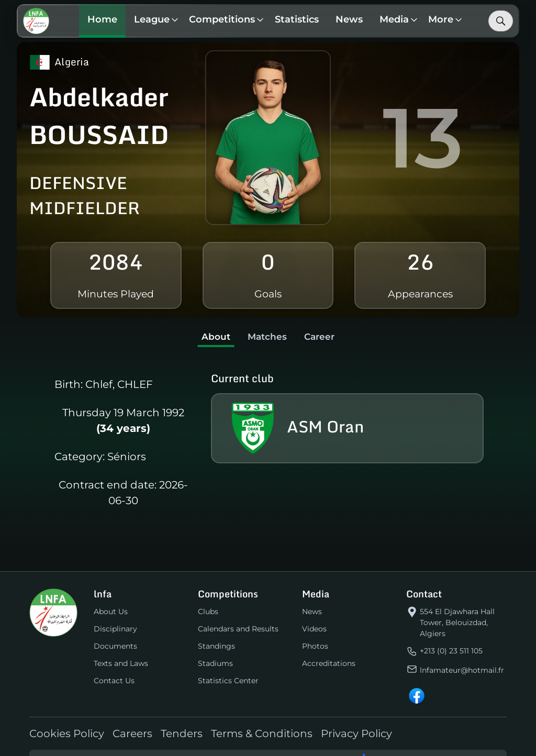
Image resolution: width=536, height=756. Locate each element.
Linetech (387, 745)
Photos (315, 631)
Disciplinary (115, 614)
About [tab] (211, 337)
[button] (154, 21)
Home (103, 19)
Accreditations (329, 648)
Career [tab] (325, 337)
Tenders (182, 718)
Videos (314, 614)
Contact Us (114, 665)
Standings (216, 631)
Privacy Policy (356, 718)
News (350, 19)
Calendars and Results (238, 614)
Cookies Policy (67, 718)
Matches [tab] (267, 337)
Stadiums (215, 648)
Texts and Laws (121, 648)
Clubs (208, 596)
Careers (132, 718)
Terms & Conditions (262, 718)
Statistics (298, 19)
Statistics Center (228, 665)
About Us (111, 596)
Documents (115, 631)
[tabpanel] (268, 436)
